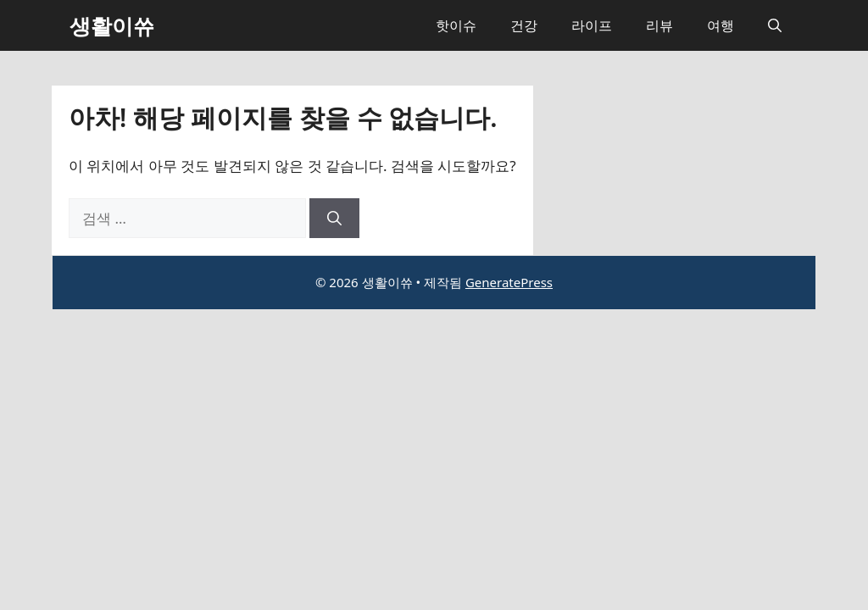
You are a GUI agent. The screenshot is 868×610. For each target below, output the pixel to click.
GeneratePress (509, 282)
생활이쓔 (112, 25)
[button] (775, 25)
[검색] (334, 219)
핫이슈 (456, 25)
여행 (721, 25)
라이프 (592, 25)
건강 (524, 25)
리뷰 (659, 25)
